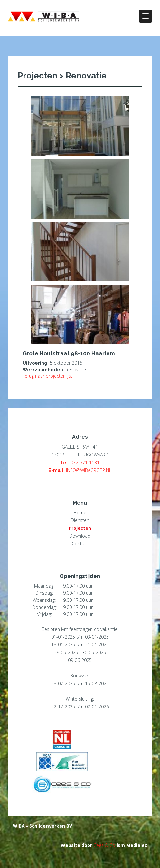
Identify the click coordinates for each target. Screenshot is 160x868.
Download (80, 536)
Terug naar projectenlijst (47, 376)
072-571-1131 (85, 462)
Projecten (80, 528)
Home (80, 512)
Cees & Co (104, 845)
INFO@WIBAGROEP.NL (89, 470)
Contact (80, 544)
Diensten (80, 520)
